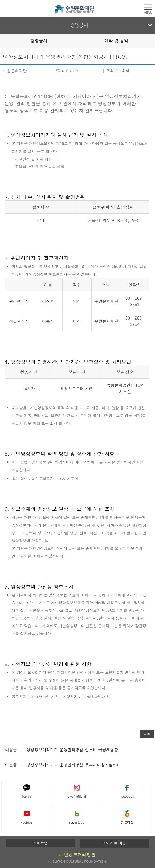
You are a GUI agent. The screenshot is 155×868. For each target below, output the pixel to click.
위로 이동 (114, 843)
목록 (147, 734)
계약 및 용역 (116, 41)
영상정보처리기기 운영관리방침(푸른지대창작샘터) (72, 765)
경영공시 (79, 25)
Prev (3, 40)
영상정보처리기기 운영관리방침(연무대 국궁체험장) (73, 750)
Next (152, 40)
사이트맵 (40, 843)
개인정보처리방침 (78, 854)
